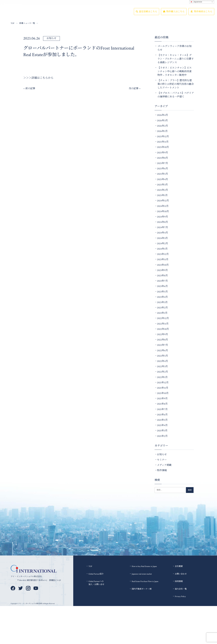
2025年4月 (162, 179)
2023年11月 (163, 260)
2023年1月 (162, 313)
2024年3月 (162, 238)
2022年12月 (163, 318)
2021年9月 (162, 399)
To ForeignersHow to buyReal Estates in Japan (75, 14)
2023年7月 (162, 281)
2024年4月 (162, 233)
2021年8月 (162, 404)
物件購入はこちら (175, 15)
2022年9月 (162, 334)
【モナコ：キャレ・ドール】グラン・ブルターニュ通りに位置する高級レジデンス (176, 59)
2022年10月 (163, 329)
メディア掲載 (164, 465)
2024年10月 (163, 212)
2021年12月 (163, 383)
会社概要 (94, 14)
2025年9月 (162, 153)
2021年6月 (162, 415)
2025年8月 (162, 158)
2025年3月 (162, 185)
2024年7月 (162, 227)
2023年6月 (162, 286)
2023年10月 (163, 265)
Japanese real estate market (142, 574)
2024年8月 (162, 222)
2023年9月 (162, 270)
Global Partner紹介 (57, 14)
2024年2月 (162, 244)
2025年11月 (163, 142)
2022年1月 (162, 377)
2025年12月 (163, 137)
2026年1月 (162, 131)
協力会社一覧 (123, 14)
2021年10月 (163, 393)
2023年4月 (162, 297)
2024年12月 (163, 201)
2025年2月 (162, 190)
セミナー (162, 460)
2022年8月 (162, 340)
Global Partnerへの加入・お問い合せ (96, 583)
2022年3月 (162, 367)
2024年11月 (163, 206)
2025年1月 (162, 195)
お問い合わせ (181, 574)
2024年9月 (162, 217)
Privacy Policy (180, 597)
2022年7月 (162, 345)
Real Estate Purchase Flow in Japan (145, 581)
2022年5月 (162, 356)
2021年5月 (162, 420)
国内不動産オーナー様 (142, 589)
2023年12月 (163, 254)
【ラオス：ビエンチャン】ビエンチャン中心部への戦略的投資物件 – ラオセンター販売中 (175, 72)
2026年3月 (162, 121)
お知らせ (51, 38)
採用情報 (108, 14)
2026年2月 (162, 126)
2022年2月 (162, 372)
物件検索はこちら (203, 15)
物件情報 (162, 470)
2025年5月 (162, 174)
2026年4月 (162, 115)
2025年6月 (162, 169)
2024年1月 (162, 249)
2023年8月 (162, 276)
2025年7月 (162, 163)
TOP (25, 14)
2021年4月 (162, 425)
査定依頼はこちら (148, 15)
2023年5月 (162, 292)
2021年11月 (163, 388)
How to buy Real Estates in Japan (144, 566)
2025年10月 (163, 147)
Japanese (196, 2)
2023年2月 (162, 308)
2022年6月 (162, 351)
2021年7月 (162, 409)
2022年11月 (163, 324)
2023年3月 (162, 302)
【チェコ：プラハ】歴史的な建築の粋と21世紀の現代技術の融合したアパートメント (176, 84)
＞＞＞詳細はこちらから (38, 78)
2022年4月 (162, 361)
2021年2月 (162, 436)
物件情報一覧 (41, 14)
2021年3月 (162, 431)
